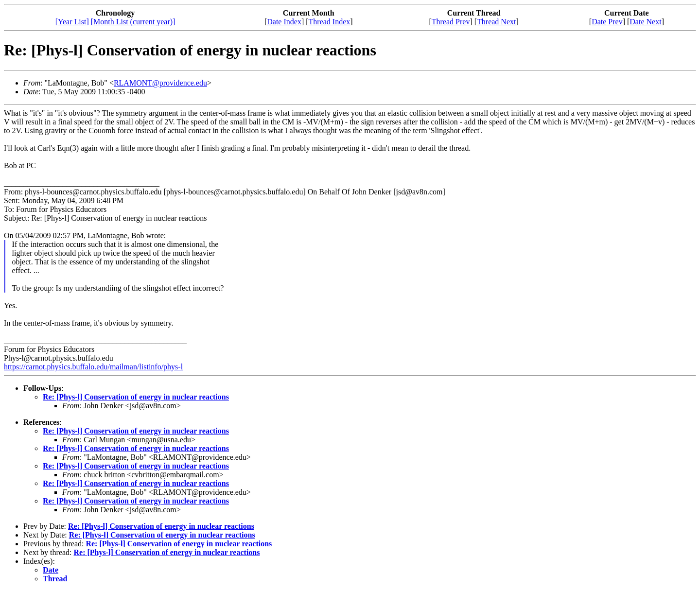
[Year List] (72, 22)
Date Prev (607, 22)
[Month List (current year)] (133, 22)
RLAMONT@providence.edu (160, 83)
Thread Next (496, 22)
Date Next (645, 22)
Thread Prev (451, 22)
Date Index (284, 22)
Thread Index (330, 22)
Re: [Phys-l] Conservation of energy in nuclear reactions (136, 397)
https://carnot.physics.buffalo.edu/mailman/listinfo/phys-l (93, 367)
